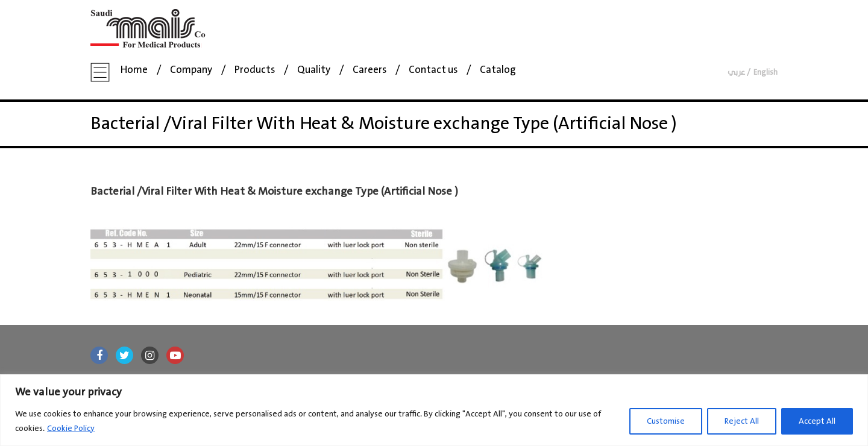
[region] (434, 410)
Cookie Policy (71, 429)
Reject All (742, 421)
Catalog (498, 71)
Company (191, 71)
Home (134, 71)
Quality (314, 71)
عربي (736, 73)
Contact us (433, 71)
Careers (370, 71)
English (766, 73)
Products (255, 71)
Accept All (817, 421)
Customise (666, 421)
